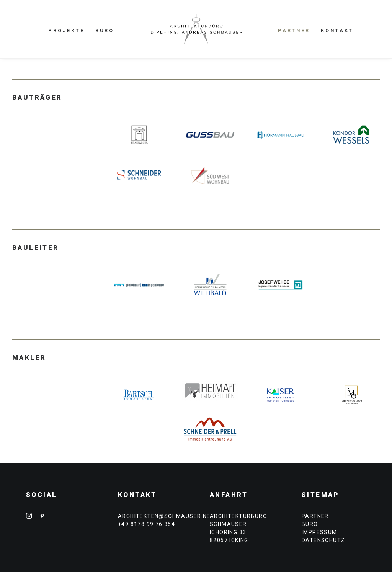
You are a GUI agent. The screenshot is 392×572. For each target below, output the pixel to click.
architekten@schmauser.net (166, 516)
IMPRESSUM (319, 532)
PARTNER (294, 30)
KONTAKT (337, 30)
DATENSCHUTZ (323, 540)
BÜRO (105, 30)
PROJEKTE (66, 30)
